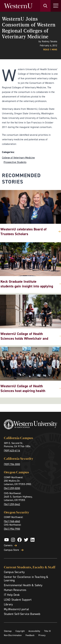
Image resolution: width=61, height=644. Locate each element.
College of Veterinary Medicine (18, 158)
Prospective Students (15, 162)
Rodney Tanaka (49, 41)
